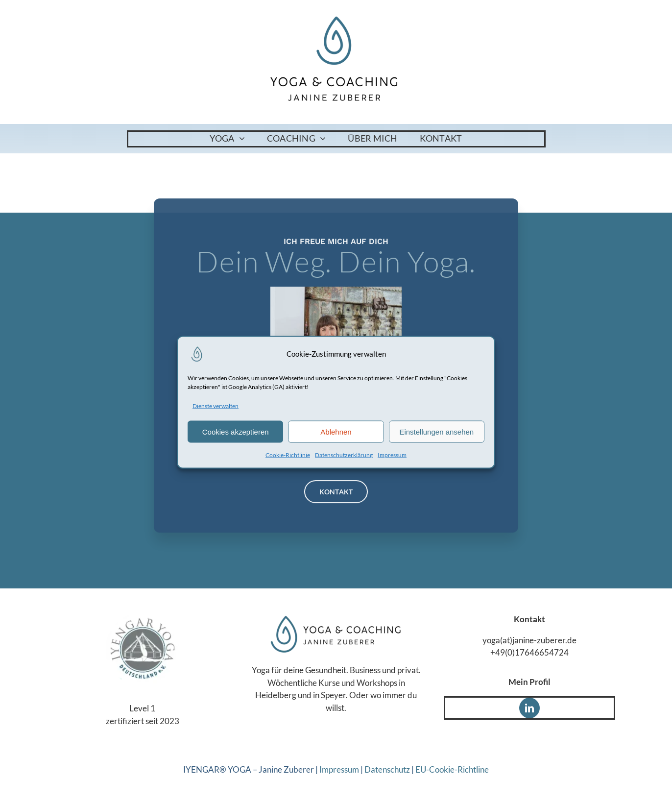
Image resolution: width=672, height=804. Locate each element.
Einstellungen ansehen (436, 431)
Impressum (392, 455)
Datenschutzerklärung (344, 455)
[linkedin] (529, 708)
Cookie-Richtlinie (288, 455)
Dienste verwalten (216, 405)
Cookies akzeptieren (236, 431)
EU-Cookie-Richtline (452, 769)
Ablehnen (336, 431)
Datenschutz (387, 769)
